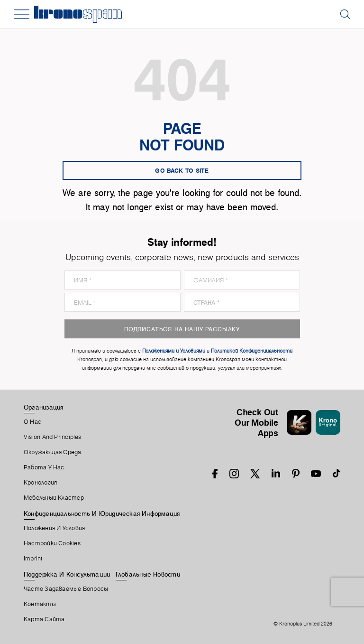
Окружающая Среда (53, 452)
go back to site (182, 170)
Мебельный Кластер (54, 498)
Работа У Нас (44, 467)
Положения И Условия (54, 528)
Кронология (40, 483)
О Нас (32, 422)
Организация (43, 407)
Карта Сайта (44, 619)
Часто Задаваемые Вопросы (66, 589)
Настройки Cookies (52, 543)
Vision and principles (53, 437)
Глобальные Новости (148, 574)
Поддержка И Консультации (67, 574)
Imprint (33, 559)
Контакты (40, 604)
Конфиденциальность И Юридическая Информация (102, 513)
